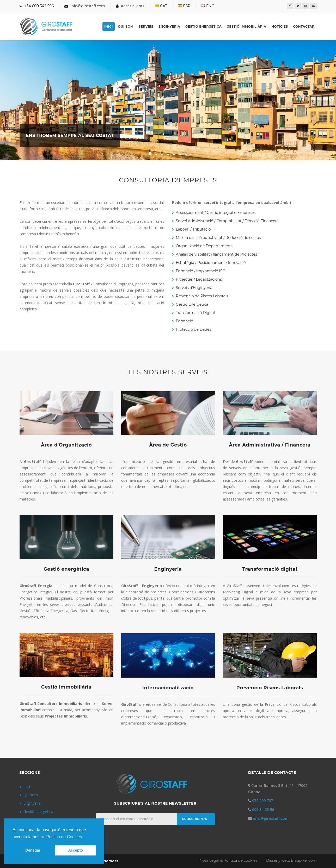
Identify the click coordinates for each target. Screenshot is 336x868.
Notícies (280, 26)
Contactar (304, 26)
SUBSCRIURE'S (194, 819)
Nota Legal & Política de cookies (229, 860)
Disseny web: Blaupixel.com (291, 860)
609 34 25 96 (263, 809)
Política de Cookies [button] (64, 837)
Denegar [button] (33, 850)
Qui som (126, 26)
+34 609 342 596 (37, 6)
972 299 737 (262, 801)
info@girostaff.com (85, 6)
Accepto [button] (75, 850)
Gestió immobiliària (247, 26)
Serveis (146, 26)
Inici (109, 26)
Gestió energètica (203, 26)
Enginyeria (169, 26)
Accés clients (130, 6)
